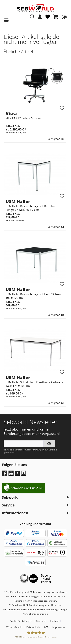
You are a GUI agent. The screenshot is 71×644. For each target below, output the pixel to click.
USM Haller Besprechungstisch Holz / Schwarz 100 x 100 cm (34, 296)
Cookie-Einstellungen (21, 621)
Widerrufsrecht (14, 627)
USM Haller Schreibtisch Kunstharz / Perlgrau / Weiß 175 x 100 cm (34, 384)
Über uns (41, 621)
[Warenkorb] (56, 17)
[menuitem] (40, 18)
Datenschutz (33, 627)
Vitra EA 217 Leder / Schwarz (23, 118)
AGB (46, 627)
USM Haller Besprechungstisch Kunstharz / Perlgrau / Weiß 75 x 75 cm (32, 208)
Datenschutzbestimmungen (30, 450)
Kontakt (54, 621)
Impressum (59, 627)
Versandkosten (60, 592)
